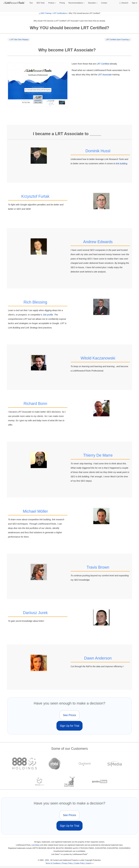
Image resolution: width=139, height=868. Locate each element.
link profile (48, 315)
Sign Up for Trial (69, 726)
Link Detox (36, 845)
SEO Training (46, 13)
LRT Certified (103, 64)
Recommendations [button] (76, 3)
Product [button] (52, 3)
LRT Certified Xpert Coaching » (118, 40)
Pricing (62, 3)
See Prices (69, 715)
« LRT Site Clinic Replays (19, 40)
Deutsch (124, 3)
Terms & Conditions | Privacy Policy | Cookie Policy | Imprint (68, 863)
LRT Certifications (60, 13)
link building (122, 163)
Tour (31, 3)
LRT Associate (105, 75)
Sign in (135, 3)
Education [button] (93, 3)
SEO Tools (41, 3)
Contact (104, 3)
